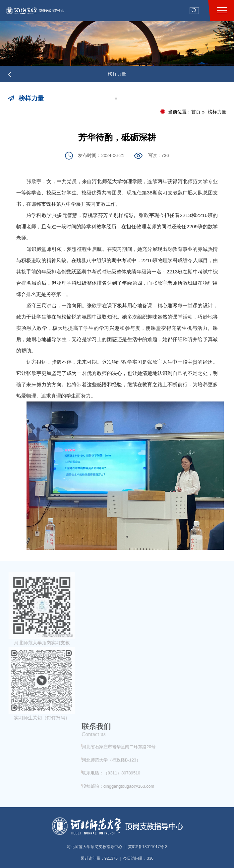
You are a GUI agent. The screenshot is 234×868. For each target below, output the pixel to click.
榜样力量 (117, 74)
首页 (196, 112)
